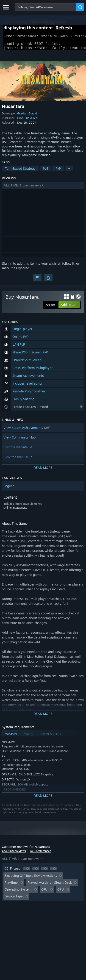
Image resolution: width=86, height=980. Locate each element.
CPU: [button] (45, 892)
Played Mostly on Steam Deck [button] (50, 885)
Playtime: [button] (12, 885)
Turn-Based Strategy (20, 171)
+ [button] (69, 171)
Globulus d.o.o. (28, 121)
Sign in (7, 266)
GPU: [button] (61, 892)
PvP (58, 171)
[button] (43, 188)
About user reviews (14, 854)
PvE (46, 171)
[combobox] (46, 7)
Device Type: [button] (14, 899)
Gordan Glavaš (27, 116)
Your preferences (40, 854)
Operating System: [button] (18, 892)
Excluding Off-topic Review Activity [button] (31, 878)
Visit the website (18, 450)
